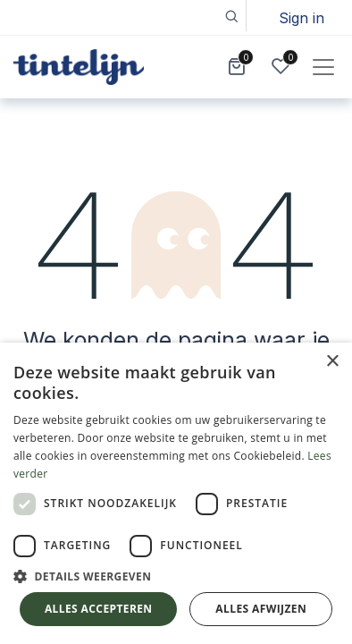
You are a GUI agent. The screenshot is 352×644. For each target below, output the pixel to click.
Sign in (302, 18)
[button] (231, 16)
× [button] (332, 362)
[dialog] (176, 493)
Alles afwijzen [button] (261, 609)
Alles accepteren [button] (99, 609)
